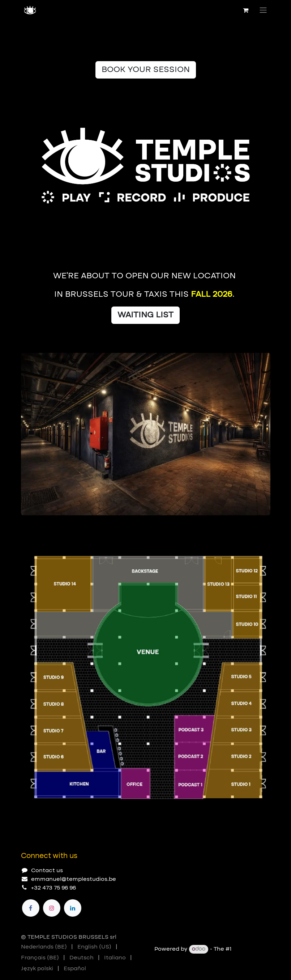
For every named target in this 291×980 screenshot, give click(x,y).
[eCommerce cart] (246, 10)
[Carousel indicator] (24, 527)
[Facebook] (31, 908)
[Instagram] (52, 908)
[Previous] (241, 527)
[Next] (262, 527)
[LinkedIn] (73, 908)
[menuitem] (44, 947)
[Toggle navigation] (263, 10)
